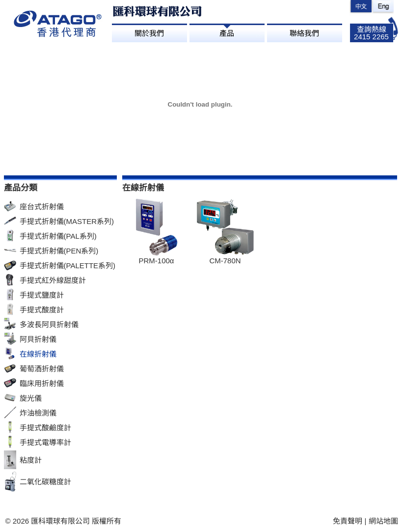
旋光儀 (31, 398)
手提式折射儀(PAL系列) (58, 236)
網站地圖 (383, 521)
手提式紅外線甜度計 (53, 280)
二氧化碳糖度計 (45, 482)
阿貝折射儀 (38, 339)
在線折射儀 (38, 354)
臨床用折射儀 (42, 383)
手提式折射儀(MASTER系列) (67, 221)
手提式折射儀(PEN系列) (59, 251)
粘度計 (31, 460)
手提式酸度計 (42, 310)
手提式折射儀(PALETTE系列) (68, 266)
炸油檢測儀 (38, 413)
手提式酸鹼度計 (45, 428)
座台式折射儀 (42, 207)
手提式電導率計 (45, 442)
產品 (227, 33)
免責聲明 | (350, 521)
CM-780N (225, 261)
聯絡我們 (304, 33)
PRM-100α (156, 261)
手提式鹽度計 (42, 295)
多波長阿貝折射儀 (49, 324)
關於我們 (149, 33)
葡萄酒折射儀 (42, 369)
